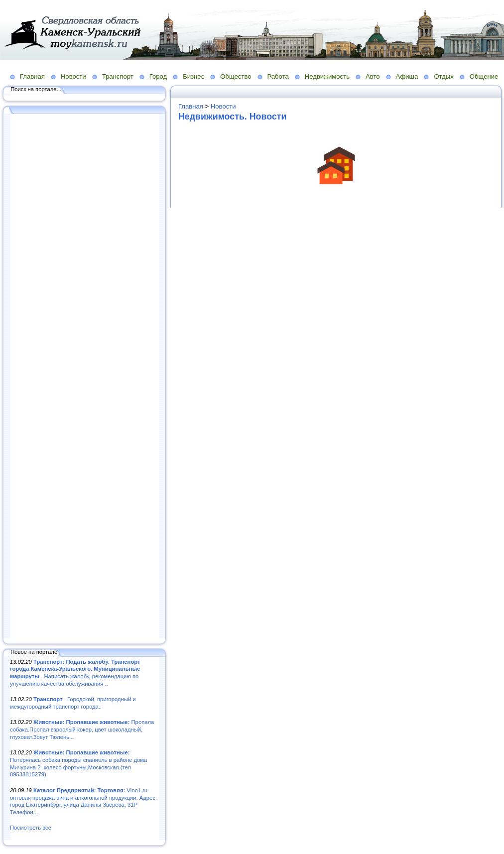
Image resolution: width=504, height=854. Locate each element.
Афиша (407, 76)
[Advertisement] (85, 377)
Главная (32, 76)
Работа (278, 76)
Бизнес (193, 76)
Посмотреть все (31, 828)
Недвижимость (327, 76)
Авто (373, 76)
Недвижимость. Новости (233, 117)
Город (158, 76)
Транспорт (118, 76)
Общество (236, 76)
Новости (73, 76)
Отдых (443, 76)
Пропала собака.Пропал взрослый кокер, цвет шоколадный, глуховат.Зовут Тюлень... (82, 729)
